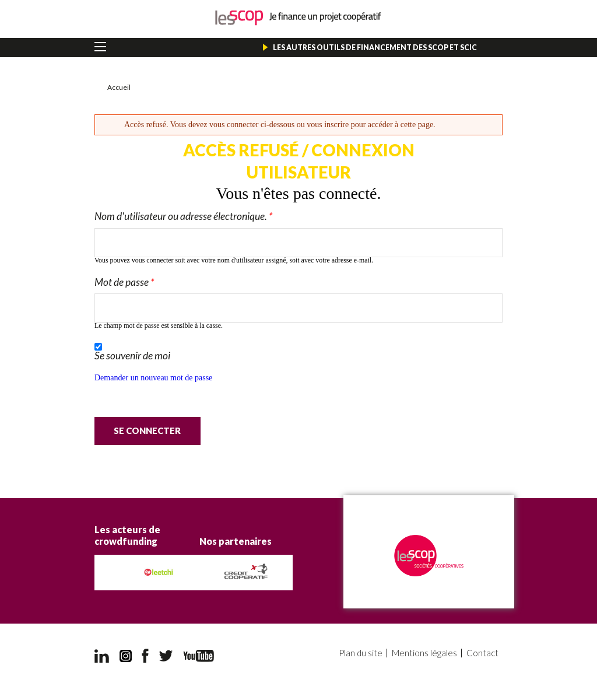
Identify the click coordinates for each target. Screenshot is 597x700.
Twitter (166, 656)
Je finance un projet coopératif (299, 18)
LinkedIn (102, 656)
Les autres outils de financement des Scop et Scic (375, 48)
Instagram (126, 656)
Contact (483, 653)
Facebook (145, 656)
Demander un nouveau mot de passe (153, 378)
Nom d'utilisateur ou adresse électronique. (183, 216)
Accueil (119, 87)
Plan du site (363, 653)
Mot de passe (124, 282)
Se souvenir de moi (132, 356)
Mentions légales (426, 653)
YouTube (199, 656)
